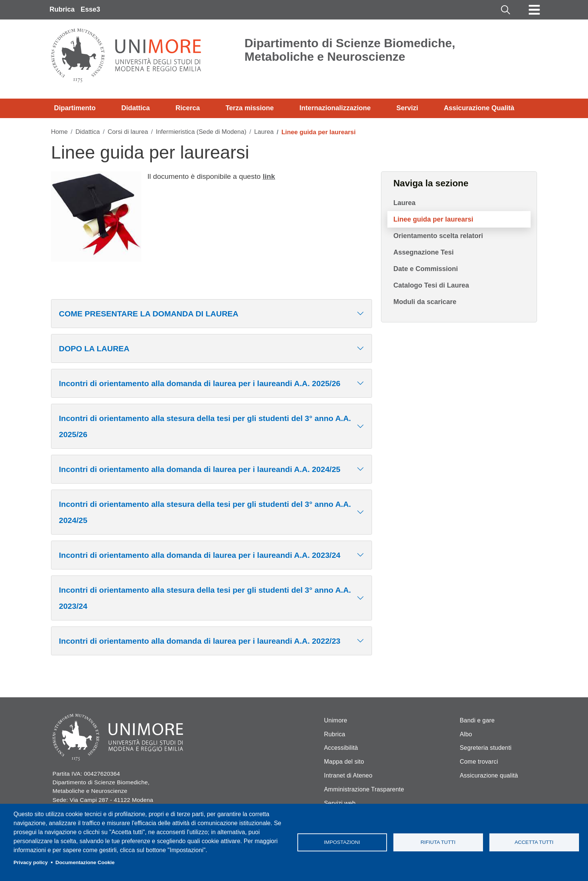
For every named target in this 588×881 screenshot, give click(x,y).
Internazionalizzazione (335, 108)
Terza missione (250, 108)
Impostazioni (342, 842)
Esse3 (90, 9)
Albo (466, 734)
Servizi (407, 108)
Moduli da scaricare (425, 302)
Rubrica (62, 9)
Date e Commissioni (426, 269)
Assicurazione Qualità (479, 108)
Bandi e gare (477, 720)
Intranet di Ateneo (348, 775)
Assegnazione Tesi (424, 252)
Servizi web (340, 803)
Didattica (135, 108)
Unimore (336, 720)
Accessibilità (341, 748)
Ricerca (188, 108)
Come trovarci (479, 762)
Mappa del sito (344, 762)
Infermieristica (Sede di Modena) (201, 132)
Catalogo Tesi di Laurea (431, 285)
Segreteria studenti (486, 748)
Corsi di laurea (128, 132)
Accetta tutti (534, 842)
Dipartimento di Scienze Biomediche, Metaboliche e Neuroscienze (350, 50)
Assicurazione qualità (489, 775)
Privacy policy (31, 862)
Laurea (264, 132)
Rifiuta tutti (438, 842)
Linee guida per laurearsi (433, 219)
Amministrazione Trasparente (364, 789)
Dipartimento (75, 108)
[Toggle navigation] (534, 10)
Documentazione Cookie (85, 862)
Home (59, 132)
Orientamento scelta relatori (438, 236)
